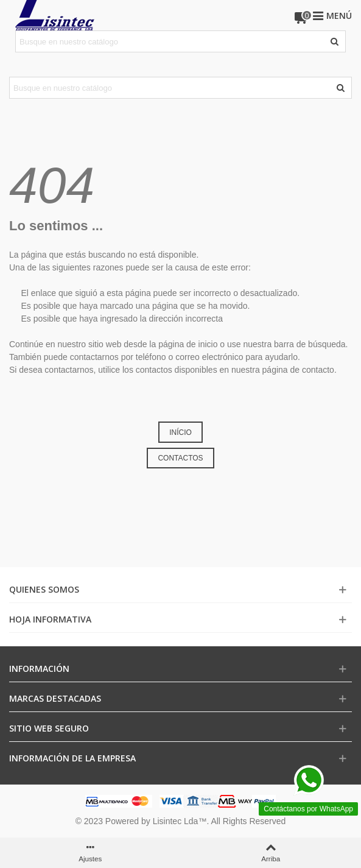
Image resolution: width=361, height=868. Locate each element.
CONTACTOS (180, 458)
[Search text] (170, 41)
